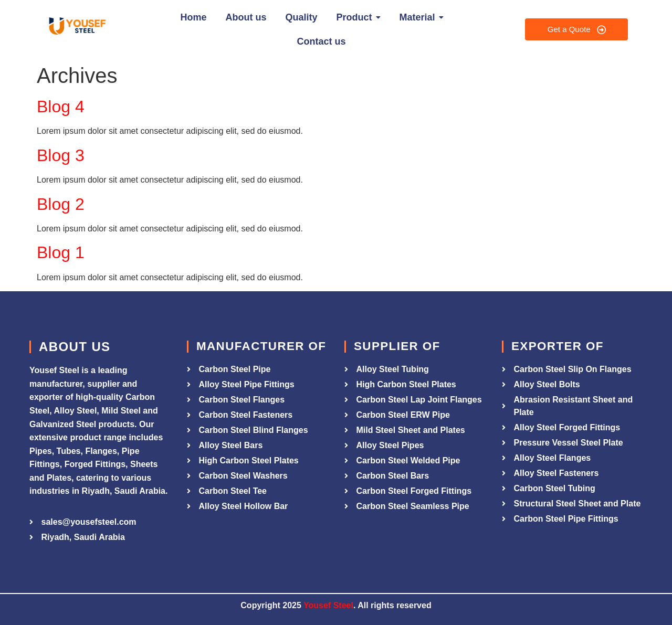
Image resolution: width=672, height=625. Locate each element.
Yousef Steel (328, 605)
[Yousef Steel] (76, 28)
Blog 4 (61, 107)
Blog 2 (61, 204)
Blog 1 (61, 252)
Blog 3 (61, 155)
